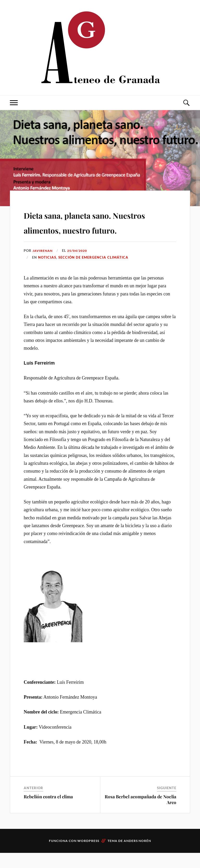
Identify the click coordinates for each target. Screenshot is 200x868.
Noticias (47, 272)
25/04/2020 (80, 265)
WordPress (88, 856)
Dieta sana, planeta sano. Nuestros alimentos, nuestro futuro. (98, 229)
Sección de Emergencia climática (93, 272)
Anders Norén (137, 856)
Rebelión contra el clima (48, 812)
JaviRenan (43, 265)
